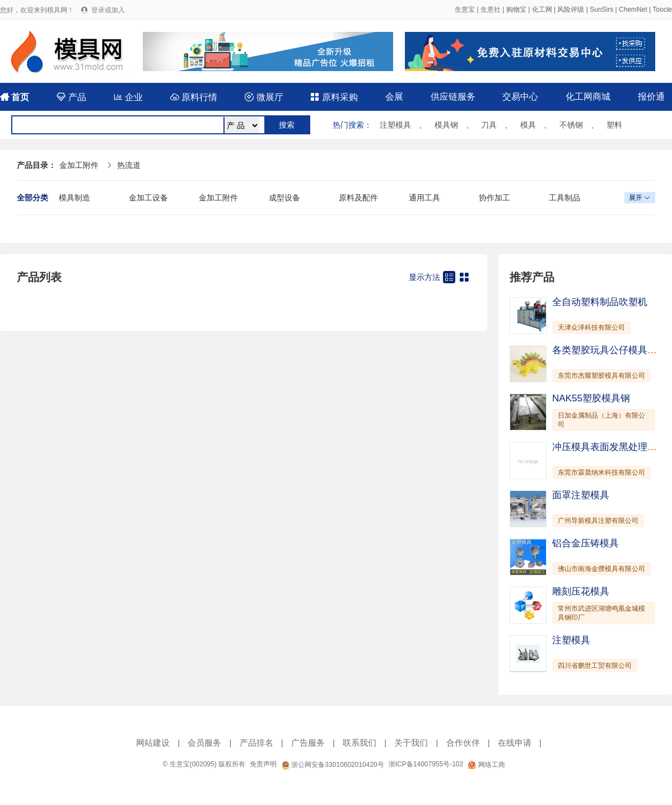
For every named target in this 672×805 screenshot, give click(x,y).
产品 (71, 97)
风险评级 (571, 10)
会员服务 (204, 743)
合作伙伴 (463, 743)
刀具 (489, 125)
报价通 (651, 97)
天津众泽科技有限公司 (591, 327)
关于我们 (411, 743)
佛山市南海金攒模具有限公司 (601, 569)
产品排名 (256, 743)
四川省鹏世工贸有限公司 (595, 666)
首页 (15, 97)
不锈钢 (571, 125)
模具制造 (74, 198)
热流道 (129, 165)
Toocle (662, 10)
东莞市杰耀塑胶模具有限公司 (601, 376)
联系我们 (360, 743)
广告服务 (308, 743)
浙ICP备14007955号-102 (426, 764)
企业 (128, 97)
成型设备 (284, 198)
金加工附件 (79, 165)
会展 (394, 97)
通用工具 (424, 198)
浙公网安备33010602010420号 (333, 765)
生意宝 (465, 10)
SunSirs (601, 10)
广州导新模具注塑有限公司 (598, 521)
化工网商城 (588, 97)
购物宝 (516, 10)
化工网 (542, 10)
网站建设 (153, 743)
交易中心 (520, 97)
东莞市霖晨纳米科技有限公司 (601, 472)
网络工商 (486, 765)
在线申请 (515, 743)
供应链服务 (453, 97)
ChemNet (633, 10)
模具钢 (446, 125)
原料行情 (194, 97)
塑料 (614, 125)
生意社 (491, 10)
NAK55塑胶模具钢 (591, 398)
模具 (528, 125)
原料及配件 (358, 198)
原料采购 (334, 97)
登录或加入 (108, 10)
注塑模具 (395, 125)
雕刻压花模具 (581, 591)
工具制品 (564, 198)
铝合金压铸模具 (585, 543)
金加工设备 (148, 198)
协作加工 (494, 198)
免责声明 (263, 764)
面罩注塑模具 (581, 495)
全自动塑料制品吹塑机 (600, 302)
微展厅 (264, 97)
